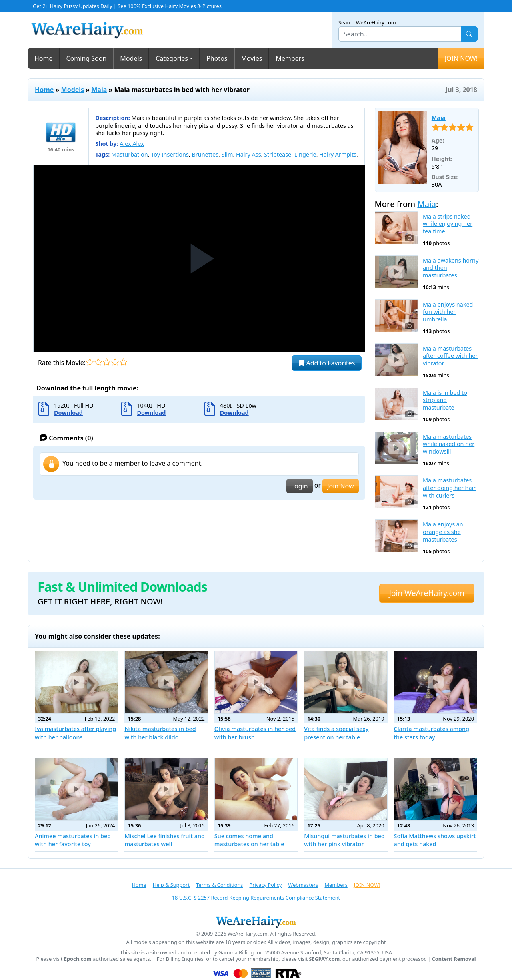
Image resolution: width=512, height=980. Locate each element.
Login (300, 486)
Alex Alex (132, 144)
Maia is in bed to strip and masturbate (445, 400)
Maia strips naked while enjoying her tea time (448, 224)
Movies (252, 58)
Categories (172, 58)
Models (131, 58)
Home (44, 58)
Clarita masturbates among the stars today (432, 733)
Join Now (340, 486)
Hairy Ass (248, 154)
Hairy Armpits (338, 154)
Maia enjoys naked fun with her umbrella (448, 312)
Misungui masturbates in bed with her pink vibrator (344, 840)
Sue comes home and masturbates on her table (249, 840)
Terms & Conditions (219, 885)
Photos (217, 58)
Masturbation (129, 154)
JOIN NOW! (461, 58)
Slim (227, 154)
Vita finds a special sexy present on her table (336, 733)
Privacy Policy (265, 885)
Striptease (278, 154)
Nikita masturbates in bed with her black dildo (160, 733)
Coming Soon (87, 58)
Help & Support (171, 885)
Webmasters (303, 885)
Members (290, 58)
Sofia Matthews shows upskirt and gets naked (435, 840)
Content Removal (454, 959)
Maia (99, 90)
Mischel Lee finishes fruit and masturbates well (165, 840)
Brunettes (205, 154)
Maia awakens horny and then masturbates (451, 268)
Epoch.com (78, 959)
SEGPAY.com (324, 959)
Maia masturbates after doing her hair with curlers (449, 488)
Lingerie (305, 154)
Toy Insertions (170, 154)
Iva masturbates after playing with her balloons (75, 733)
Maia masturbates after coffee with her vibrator (450, 356)
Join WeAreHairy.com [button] (427, 593)
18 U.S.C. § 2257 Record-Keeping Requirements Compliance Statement (256, 898)
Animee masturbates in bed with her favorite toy (73, 840)
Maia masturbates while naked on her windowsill (449, 444)
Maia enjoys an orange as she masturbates (443, 532)
